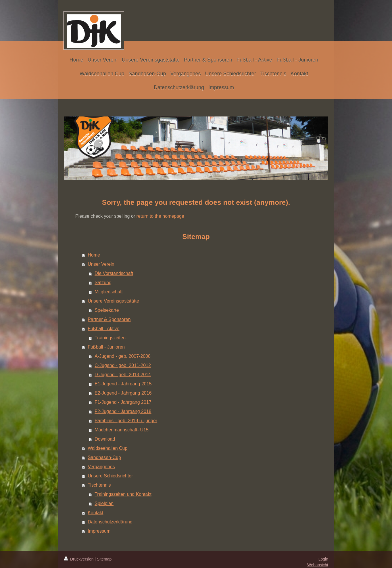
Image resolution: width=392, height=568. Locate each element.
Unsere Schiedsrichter (110, 476)
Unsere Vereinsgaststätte (113, 301)
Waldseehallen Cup (107, 448)
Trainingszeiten (110, 338)
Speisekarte (107, 310)
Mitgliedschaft (109, 292)
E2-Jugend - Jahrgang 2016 (123, 393)
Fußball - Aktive (103, 329)
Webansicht (318, 565)
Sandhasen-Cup (104, 457)
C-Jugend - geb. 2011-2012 (123, 365)
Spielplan (104, 503)
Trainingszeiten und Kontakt (123, 494)
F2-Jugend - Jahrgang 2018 (123, 411)
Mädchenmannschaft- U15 (122, 430)
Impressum (99, 531)
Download (105, 439)
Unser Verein (101, 264)
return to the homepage (160, 216)
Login (323, 559)
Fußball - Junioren (106, 347)
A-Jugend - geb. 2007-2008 (123, 356)
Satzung (103, 283)
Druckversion (79, 559)
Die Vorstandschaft (114, 273)
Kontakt (95, 513)
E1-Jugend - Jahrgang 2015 (123, 384)
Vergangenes (101, 467)
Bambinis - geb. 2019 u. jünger (126, 421)
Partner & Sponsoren (109, 319)
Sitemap (104, 559)
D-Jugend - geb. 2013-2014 (123, 375)
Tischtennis (99, 485)
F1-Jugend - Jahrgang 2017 (123, 402)
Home (94, 255)
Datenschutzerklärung (110, 522)
